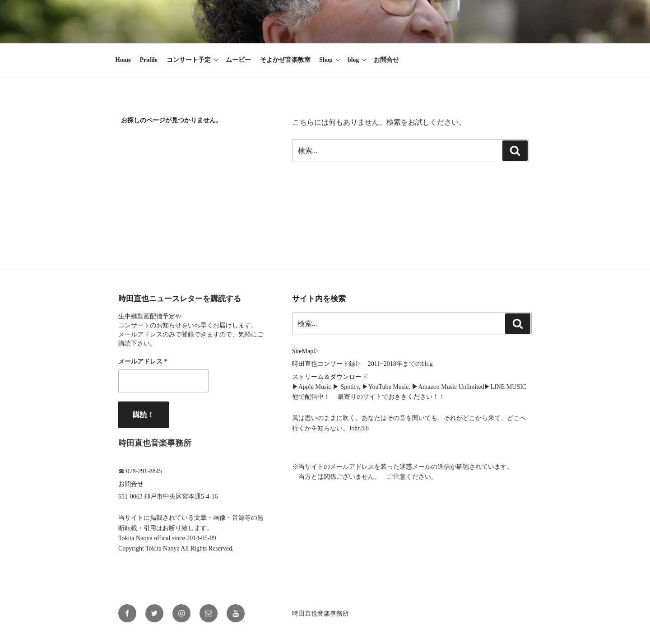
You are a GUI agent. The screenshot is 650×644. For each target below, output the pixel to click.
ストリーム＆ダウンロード (330, 377)
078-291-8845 (144, 471)
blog (357, 60)
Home (123, 60)
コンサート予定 (193, 60)
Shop (330, 60)
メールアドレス (143, 362)
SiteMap (303, 351)
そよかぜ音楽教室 (285, 60)
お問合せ (386, 60)
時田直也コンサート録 (324, 364)
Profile (149, 60)
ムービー (238, 60)
